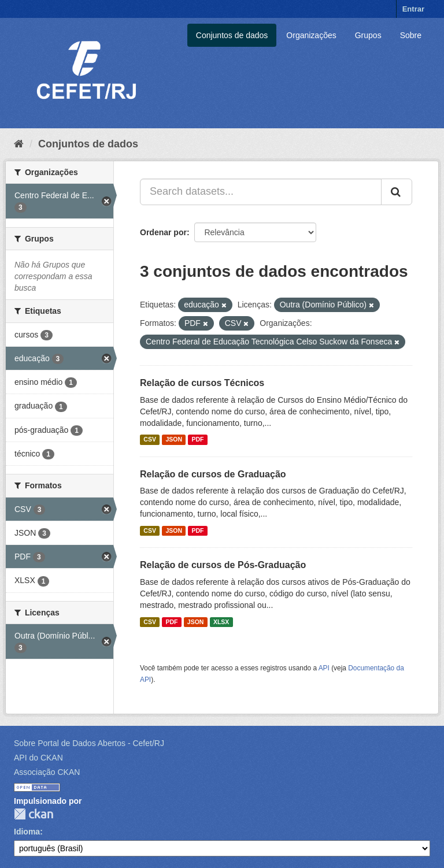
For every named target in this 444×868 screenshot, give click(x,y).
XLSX (221, 622)
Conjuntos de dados (232, 35)
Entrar (413, 9)
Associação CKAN (47, 772)
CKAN (34, 814)
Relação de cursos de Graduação (213, 474)
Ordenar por (163, 232)
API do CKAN (38, 758)
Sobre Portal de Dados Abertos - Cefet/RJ (89, 743)
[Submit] (397, 192)
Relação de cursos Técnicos (202, 383)
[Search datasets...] (261, 192)
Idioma (27, 832)
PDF (197, 440)
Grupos (368, 35)
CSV (150, 440)
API (324, 668)
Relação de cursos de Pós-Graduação (223, 565)
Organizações (311, 35)
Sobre (411, 35)
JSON (174, 440)
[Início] (19, 144)
